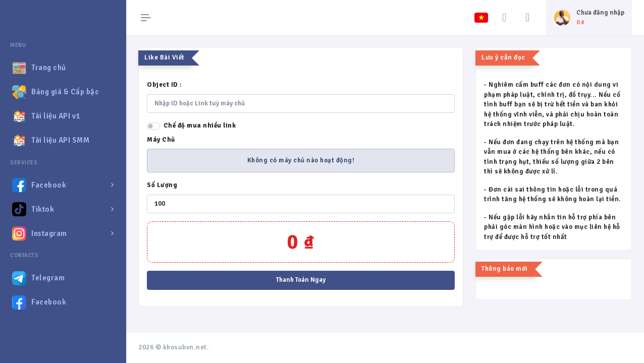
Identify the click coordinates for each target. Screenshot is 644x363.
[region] (63, 193)
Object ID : (165, 85)
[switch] (153, 126)
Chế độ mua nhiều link (200, 126)
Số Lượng (162, 185)
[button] (63, 185)
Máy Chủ (161, 140)
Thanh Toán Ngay (301, 280)
